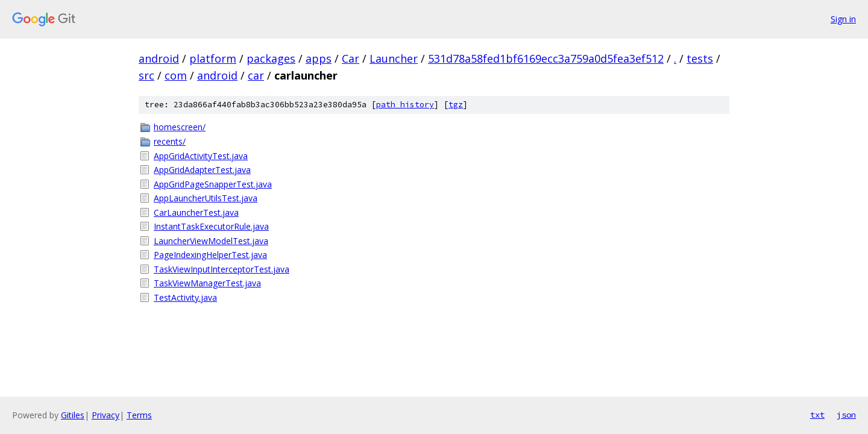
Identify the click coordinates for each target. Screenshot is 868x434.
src (146, 75)
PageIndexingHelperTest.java (210, 255)
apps (319, 58)
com (176, 75)
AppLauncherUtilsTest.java (206, 198)
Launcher (394, 58)
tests (700, 58)
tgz (456, 105)
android (159, 58)
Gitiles (73, 415)
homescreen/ (180, 127)
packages (271, 58)
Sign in (843, 19)
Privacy (105, 415)
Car (351, 58)
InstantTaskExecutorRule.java (211, 226)
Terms (139, 415)
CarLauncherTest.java (196, 212)
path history (405, 105)
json (846, 415)
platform (213, 58)
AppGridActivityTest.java (201, 156)
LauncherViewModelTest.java (211, 241)
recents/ (170, 141)
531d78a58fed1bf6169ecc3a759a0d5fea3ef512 (546, 58)
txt (817, 415)
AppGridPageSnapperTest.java (213, 184)
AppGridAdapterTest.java (202, 170)
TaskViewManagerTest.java (207, 283)
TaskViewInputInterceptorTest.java (222, 269)
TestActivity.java (185, 297)
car (256, 75)
